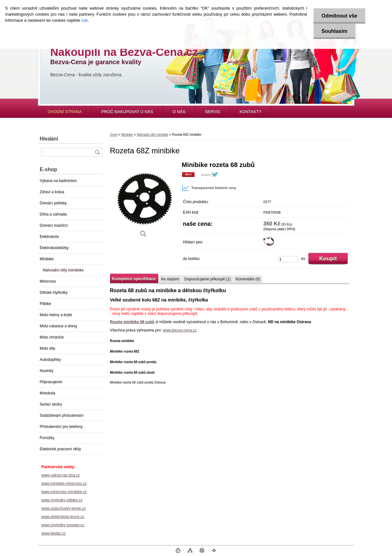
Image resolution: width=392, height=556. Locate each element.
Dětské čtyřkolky (54, 293)
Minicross (48, 281)
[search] (97, 152)
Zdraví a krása (52, 192)
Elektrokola (49, 237)
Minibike (47, 259)
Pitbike (46, 304)
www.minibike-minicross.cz (64, 484)
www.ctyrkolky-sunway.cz (63, 525)
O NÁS (179, 112)
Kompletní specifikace (134, 279)
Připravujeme (51, 382)
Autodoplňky (50, 360)
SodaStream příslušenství (62, 415)
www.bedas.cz (54, 533)
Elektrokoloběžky (54, 248)
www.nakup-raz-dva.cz (61, 475)
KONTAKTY (251, 112)
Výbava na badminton (58, 181)
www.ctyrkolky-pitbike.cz (62, 500)
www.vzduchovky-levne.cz (64, 508)
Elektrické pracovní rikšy (60, 449)
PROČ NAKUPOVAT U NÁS (127, 112)
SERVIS (212, 112)
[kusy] (288, 259)
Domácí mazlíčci (54, 225)
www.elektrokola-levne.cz (63, 517)
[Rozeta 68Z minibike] (144, 202)
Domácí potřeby (53, 203)
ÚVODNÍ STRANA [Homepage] (65, 112)
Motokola (48, 393)
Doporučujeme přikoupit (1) (207, 279)
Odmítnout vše (339, 16)
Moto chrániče (52, 337)
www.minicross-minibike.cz (64, 492)
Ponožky (47, 438)
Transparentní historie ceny (209, 188)
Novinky (47, 371)
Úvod (114, 135)
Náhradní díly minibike (63, 270)
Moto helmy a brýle (56, 315)
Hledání (49, 139)
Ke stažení (170, 279)
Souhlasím (334, 31)
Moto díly (48, 348)
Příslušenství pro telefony (61, 427)
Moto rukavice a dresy (59, 326)
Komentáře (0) (248, 279)
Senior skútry (51, 404)
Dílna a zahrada (53, 214)
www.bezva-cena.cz (180, 330)
